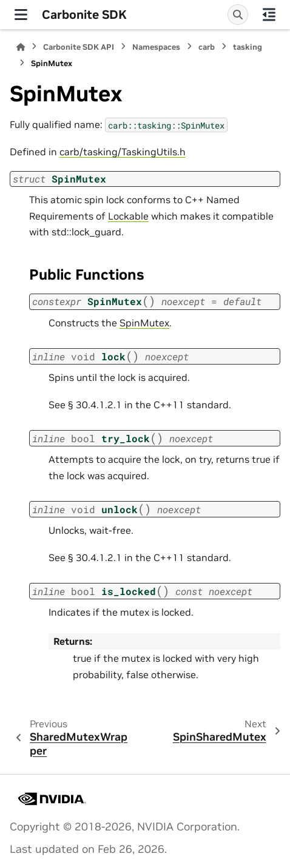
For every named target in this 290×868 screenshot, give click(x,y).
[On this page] (269, 15)
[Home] (21, 47)
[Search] (238, 15)
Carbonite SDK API (79, 47)
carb (207, 47)
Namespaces (156, 47)
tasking (248, 47)
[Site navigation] (21, 15)
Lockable (128, 216)
